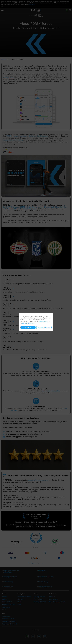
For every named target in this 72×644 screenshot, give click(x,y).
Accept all (28, 327)
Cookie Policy (43, 321)
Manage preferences (29, 323)
